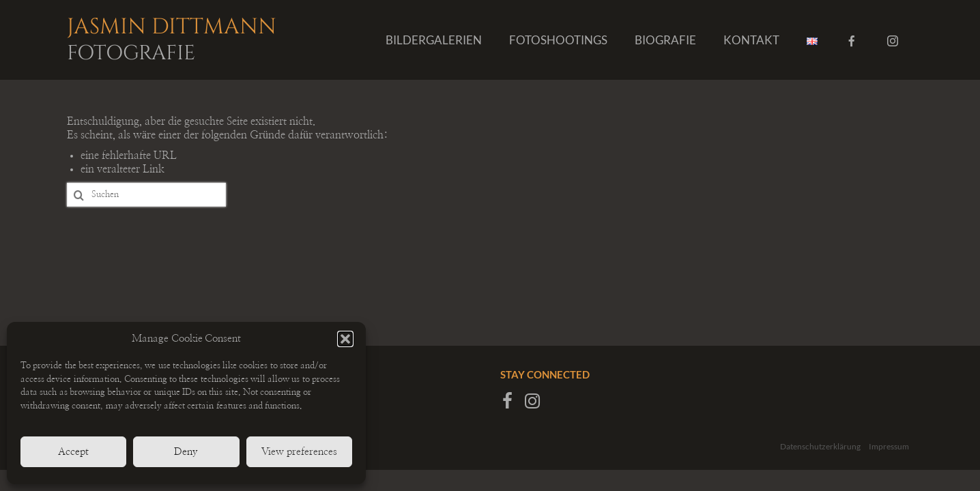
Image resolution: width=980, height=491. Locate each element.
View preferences (299, 452)
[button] (345, 339)
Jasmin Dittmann (187, 38)
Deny (186, 452)
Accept (73, 452)
